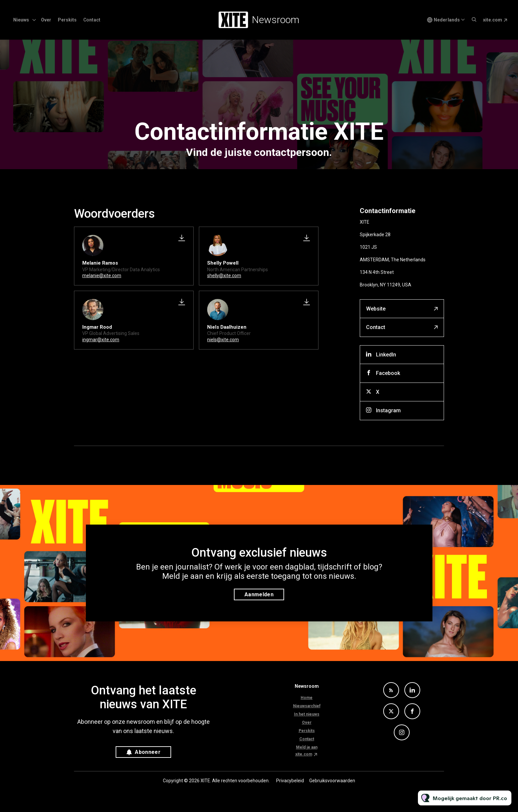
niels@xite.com (223, 340)
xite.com (493, 20)
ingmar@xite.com (101, 340)
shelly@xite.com (224, 276)
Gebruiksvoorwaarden (332, 781)
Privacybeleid (290, 781)
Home (307, 698)
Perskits (67, 20)
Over (46, 20)
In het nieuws (307, 714)
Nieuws (21, 20)
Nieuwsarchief (307, 706)
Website (376, 309)
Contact (92, 20)
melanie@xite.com (102, 276)
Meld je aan (307, 747)
